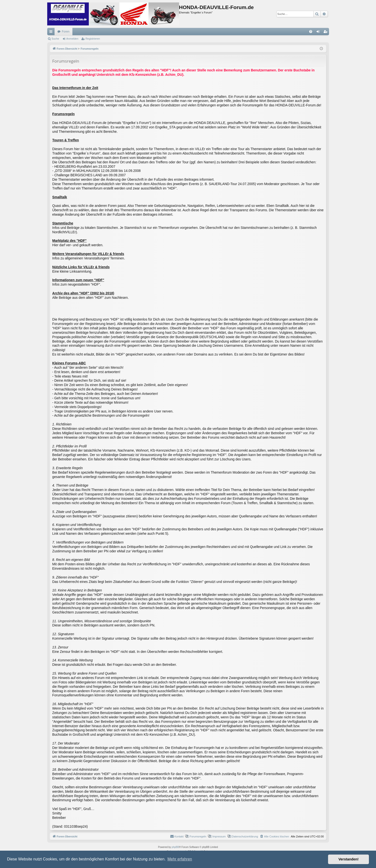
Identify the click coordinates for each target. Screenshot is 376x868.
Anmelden (72, 39)
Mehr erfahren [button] (180, 859)
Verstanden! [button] (349, 859)
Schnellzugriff (52, 33)
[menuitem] (311, 32)
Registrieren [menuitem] (326, 33)
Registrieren (93, 39)
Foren (66, 32)
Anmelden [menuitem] (319, 33)
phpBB (175, 847)
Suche (55, 39)
